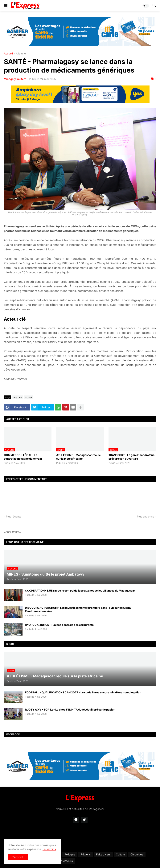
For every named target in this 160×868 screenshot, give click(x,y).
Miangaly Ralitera (15, 79)
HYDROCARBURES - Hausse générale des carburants (59, 625)
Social (29, 397)
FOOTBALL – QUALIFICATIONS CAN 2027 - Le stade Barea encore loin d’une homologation (83, 692)
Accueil (8, 54)
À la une (21, 54)
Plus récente (14, 516)
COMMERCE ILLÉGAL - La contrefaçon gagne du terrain (23, 457)
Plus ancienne (146, 516)
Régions (86, 854)
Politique (70, 854)
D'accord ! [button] (18, 857)
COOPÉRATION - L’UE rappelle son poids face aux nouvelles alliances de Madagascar (80, 591)
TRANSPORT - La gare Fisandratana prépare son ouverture (131, 457)
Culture (120, 854)
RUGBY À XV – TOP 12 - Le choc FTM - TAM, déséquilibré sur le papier (70, 709)
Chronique (137, 854)
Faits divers (103, 854)
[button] (5, 6)
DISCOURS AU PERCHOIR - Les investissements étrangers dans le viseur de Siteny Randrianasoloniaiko (78, 609)
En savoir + (49, 849)
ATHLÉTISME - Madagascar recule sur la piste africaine (78, 457)
